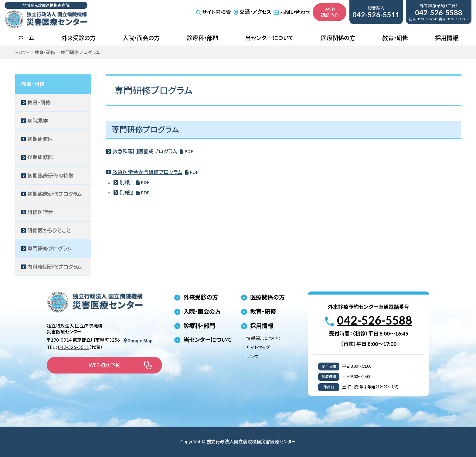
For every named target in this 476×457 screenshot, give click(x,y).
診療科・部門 (202, 38)
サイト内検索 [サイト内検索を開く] (213, 12)
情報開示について (264, 338)
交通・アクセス (252, 12)
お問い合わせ (292, 12)
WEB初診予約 (330, 12)
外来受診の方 (78, 38)
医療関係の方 (338, 38)
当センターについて (269, 38)
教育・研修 (395, 38)
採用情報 (447, 38)
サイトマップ (258, 347)
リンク (252, 356)
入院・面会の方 (141, 38)
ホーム (26, 38)
